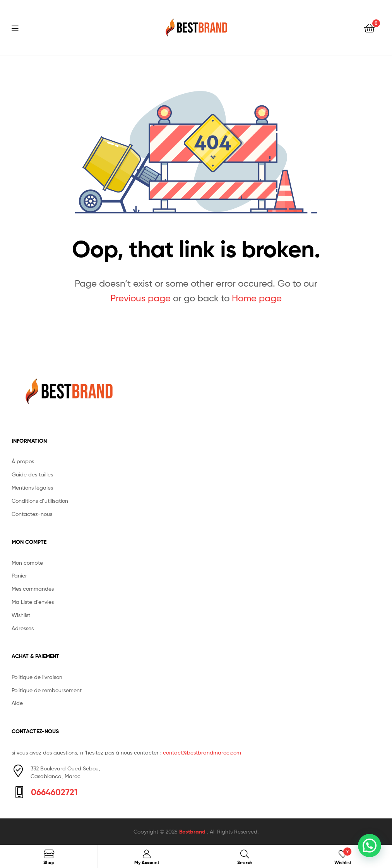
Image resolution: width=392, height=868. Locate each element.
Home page (257, 298)
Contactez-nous (32, 514)
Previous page (140, 298)
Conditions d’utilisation (40, 501)
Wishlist (21, 615)
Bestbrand (193, 832)
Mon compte (27, 563)
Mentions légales (32, 487)
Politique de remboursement (47, 690)
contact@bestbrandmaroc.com (202, 752)
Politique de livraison (37, 677)
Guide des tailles (32, 474)
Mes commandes (33, 589)
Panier (19, 575)
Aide (17, 703)
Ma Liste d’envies (33, 602)
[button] (370, 846)
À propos (23, 461)
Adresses (23, 628)
